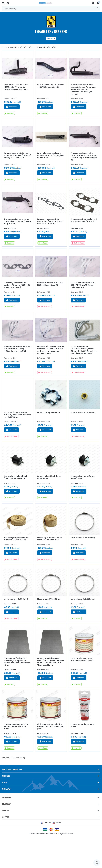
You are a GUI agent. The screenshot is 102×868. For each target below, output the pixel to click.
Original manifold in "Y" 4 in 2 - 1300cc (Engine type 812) (51, 284)
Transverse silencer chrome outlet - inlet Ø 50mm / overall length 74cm (18, 221)
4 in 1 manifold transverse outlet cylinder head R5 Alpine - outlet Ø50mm (17, 415)
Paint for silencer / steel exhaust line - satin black (82, 659)
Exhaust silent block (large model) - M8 (49, 477)
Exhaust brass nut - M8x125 (83, 412)
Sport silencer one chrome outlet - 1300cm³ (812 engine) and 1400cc (50, 155)
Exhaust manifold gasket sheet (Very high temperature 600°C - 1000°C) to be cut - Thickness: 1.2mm (51, 662)
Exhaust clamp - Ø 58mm (48, 412)
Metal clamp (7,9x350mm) (83, 599)
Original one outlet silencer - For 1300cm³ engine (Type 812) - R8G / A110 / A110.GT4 (17, 155)
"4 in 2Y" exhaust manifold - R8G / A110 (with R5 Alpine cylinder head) (83, 285)
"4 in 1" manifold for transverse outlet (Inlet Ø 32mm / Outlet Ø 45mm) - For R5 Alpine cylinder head (84, 350)
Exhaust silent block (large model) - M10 (83, 477)
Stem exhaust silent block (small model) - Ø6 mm (16, 477)
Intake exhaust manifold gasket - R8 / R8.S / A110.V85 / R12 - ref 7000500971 (50, 221)
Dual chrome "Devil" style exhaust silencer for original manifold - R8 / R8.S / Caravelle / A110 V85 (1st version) (83, 89)
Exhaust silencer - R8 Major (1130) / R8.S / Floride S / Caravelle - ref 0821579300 (16, 87)
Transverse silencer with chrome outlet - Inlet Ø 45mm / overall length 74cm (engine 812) (84, 157)
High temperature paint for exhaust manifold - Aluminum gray (51, 726)
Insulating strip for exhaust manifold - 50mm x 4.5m (50, 539)
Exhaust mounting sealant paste (83, 725)
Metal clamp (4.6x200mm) (83, 538)
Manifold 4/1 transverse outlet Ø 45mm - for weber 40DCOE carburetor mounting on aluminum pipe (51, 350)
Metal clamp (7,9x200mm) (49, 599)
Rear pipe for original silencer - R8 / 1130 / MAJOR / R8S (51, 86)
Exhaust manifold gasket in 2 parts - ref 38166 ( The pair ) (84, 220)
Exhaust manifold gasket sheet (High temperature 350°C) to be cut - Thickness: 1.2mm (17, 662)
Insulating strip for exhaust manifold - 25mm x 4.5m (16, 539)
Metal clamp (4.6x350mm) (16, 599)
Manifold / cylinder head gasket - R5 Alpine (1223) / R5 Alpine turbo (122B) (17, 285)
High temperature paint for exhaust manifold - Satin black (16, 726)
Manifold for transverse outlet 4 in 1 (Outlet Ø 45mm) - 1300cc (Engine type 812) (18, 349)
